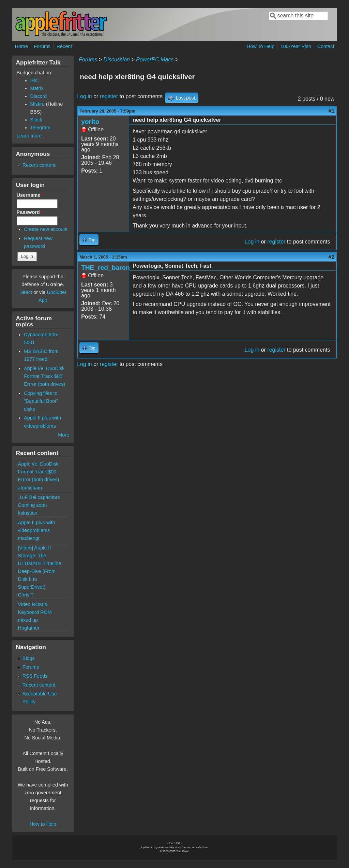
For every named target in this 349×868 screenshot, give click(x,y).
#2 (332, 257)
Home (21, 46)
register (109, 96)
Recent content (39, 165)
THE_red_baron (105, 268)
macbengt (29, 538)
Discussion (117, 60)
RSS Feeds (35, 676)
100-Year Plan (296, 46)
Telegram (40, 128)
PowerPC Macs (155, 60)
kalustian (28, 513)
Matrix (37, 88)
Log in (85, 96)
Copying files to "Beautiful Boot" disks (41, 401)
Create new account (46, 229)
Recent (64, 46)
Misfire (37, 104)
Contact (326, 46)
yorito (90, 122)
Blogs (29, 658)
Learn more (29, 136)
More (64, 435)
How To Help (261, 46)
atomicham (30, 488)
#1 (332, 111)
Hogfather (29, 628)
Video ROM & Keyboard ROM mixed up (35, 612)
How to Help (43, 824)
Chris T (26, 595)
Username (30, 195)
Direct (26, 292)
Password (30, 212)
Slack (36, 120)
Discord (39, 96)
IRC (35, 80)
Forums (42, 46)
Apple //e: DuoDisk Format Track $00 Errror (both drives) (44, 376)
